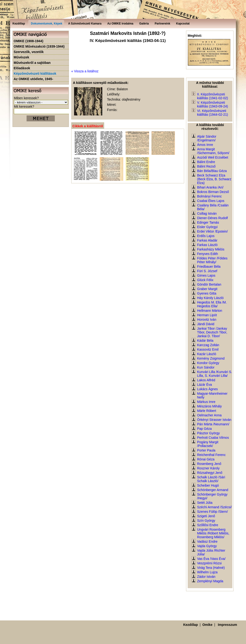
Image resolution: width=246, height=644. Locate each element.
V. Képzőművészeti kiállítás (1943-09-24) (213, 104)
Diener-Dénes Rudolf (212, 218)
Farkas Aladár (207, 240)
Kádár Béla (205, 340)
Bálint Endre (206, 162)
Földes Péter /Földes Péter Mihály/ (212, 260)
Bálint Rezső (206, 166)
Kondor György (208, 363)
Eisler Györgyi (207, 227)
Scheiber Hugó (208, 485)
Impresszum (227, 625)
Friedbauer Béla (209, 267)
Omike (207, 625)
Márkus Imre (206, 402)
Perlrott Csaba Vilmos (213, 438)
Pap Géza (204, 429)
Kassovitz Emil (208, 349)
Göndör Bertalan (209, 284)
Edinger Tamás (208, 222)
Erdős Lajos (206, 236)
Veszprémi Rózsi (209, 563)
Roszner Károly (208, 468)
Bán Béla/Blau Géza (212, 171)
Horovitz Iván (207, 320)
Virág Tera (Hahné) (211, 568)
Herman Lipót (207, 315)
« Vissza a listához (85, 71)
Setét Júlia (205, 503)
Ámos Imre (205, 145)
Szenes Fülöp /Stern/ (212, 512)
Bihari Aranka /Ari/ (210, 187)
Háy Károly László (210, 298)
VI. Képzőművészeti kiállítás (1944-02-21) (213, 113)
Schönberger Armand (213, 490)
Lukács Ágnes (207, 389)
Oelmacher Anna (209, 415)
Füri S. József (207, 271)
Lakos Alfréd (206, 380)
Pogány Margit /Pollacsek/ (208, 444)
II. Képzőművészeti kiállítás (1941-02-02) (213, 96)
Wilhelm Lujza (207, 572)
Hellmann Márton (210, 311)
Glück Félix (205, 280)
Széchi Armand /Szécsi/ (214, 507)
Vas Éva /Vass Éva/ (211, 559)
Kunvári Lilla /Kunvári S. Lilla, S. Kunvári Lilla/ (215, 374)
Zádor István (206, 577)
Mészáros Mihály (209, 406)
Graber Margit (207, 289)
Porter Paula (206, 450)
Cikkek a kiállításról (88, 126)
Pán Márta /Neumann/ (213, 424)
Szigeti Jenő (206, 516)
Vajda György (207, 546)
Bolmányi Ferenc (209, 196)
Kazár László (207, 354)
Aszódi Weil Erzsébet (213, 157)
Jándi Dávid (206, 324)
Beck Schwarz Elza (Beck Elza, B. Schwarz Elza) (214, 179)
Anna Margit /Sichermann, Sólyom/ (213, 151)
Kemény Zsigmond (211, 358)
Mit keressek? (24, 107)
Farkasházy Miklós (211, 249)
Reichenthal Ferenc (211, 455)
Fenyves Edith (208, 254)
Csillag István (207, 213)
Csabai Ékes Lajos (211, 201)
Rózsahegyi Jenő (210, 473)
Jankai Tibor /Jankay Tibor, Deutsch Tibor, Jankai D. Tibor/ (212, 332)
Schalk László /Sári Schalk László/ (211, 479)
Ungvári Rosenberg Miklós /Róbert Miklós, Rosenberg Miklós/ (213, 533)
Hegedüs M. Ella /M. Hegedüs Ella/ (212, 304)
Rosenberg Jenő (209, 464)
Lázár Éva (204, 385)
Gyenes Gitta (207, 293)
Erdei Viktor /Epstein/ (212, 231)
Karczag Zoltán (208, 345)
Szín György (206, 521)
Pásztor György (208, 433)
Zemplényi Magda (210, 581)
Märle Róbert (207, 411)
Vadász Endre (207, 541)
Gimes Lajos (206, 275)
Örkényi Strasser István (214, 420)
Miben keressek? (26, 98)
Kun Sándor (206, 367)
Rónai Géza (206, 459)
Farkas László (207, 245)
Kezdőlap (190, 625)
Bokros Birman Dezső (213, 192)
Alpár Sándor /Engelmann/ (207, 138)
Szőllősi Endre (208, 525)
